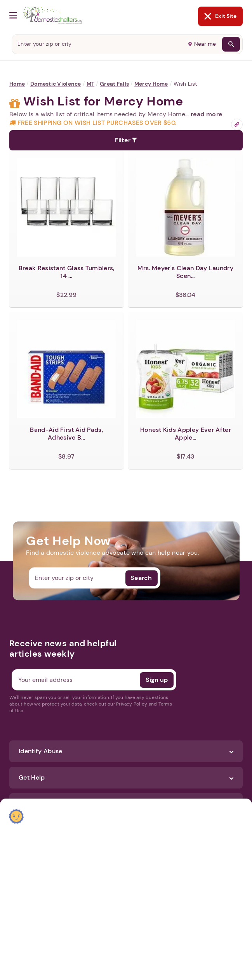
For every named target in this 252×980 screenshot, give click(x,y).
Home (17, 84)
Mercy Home (151, 84)
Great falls (114, 84)
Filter (126, 140)
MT (91, 84)
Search (141, 578)
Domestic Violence (56, 84)
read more (207, 114)
